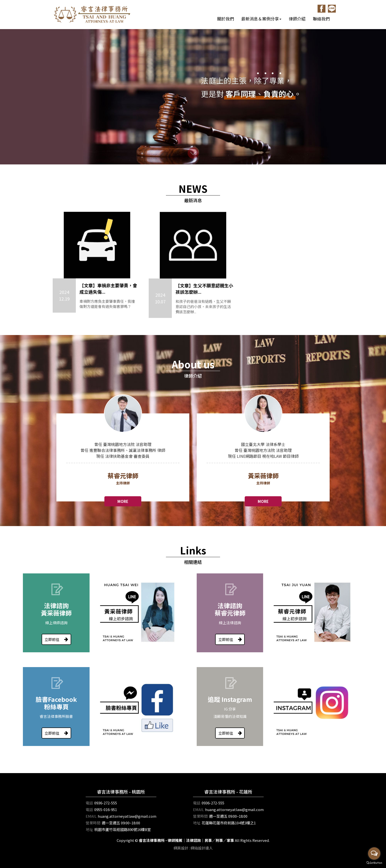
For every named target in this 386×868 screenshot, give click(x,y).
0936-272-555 (106, 803)
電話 (89, 803)
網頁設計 (181, 848)
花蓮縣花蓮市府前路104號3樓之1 (229, 823)
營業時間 (93, 823)
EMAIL (91, 816)
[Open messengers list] (374, 853)
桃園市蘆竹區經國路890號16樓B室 (123, 829)
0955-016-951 (106, 809)
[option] (123, 448)
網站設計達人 (202, 848)
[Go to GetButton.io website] (374, 863)
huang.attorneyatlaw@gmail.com (127, 816)
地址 (89, 829)
